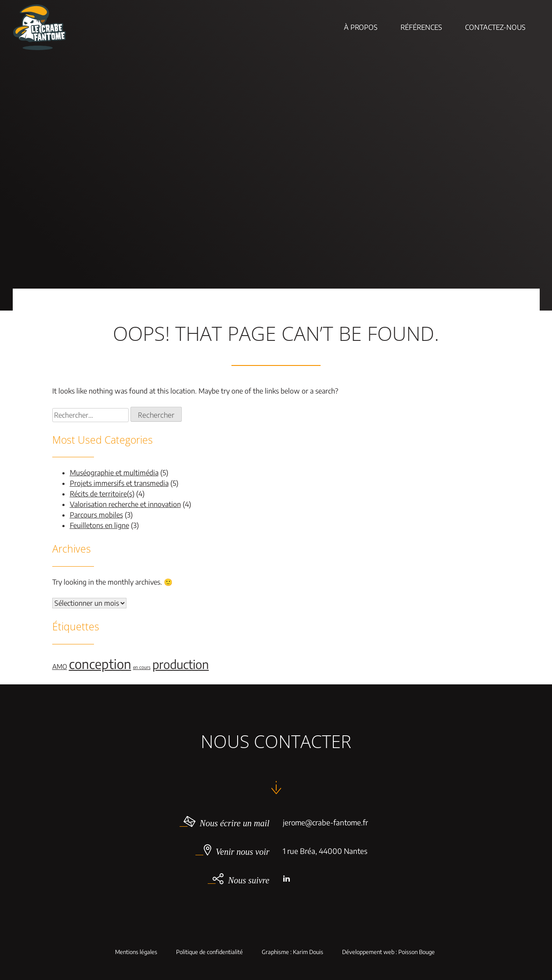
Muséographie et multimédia (114, 473)
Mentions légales (136, 952)
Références (421, 27)
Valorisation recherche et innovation (125, 504)
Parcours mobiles (96, 515)
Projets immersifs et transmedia (119, 483)
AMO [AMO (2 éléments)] (60, 666)
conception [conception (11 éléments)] (100, 664)
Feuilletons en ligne (99, 525)
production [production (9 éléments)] (181, 664)
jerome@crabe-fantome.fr (325, 822)
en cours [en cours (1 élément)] (142, 667)
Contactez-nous (495, 27)
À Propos (361, 27)
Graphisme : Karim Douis (292, 952)
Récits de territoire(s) (102, 494)
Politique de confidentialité (209, 952)
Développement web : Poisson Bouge (388, 952)
